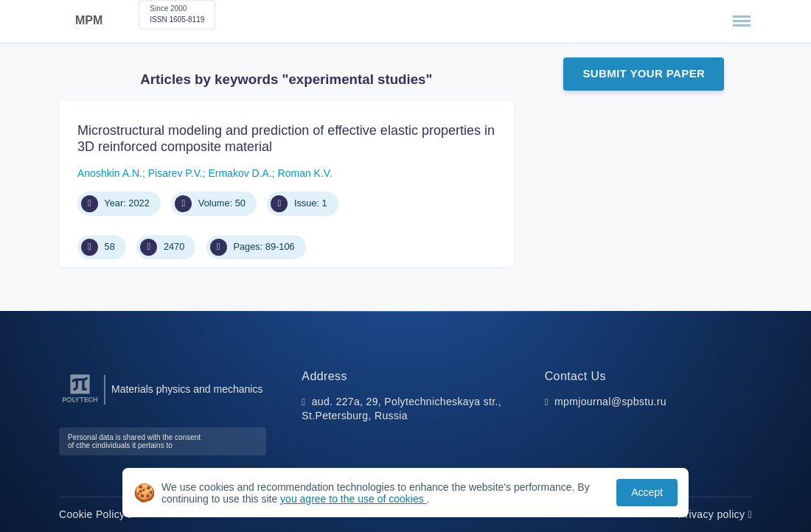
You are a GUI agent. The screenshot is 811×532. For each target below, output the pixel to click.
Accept (647, 492)
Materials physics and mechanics (187, 389)
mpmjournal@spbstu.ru (610, 402)
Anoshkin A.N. (110, 173)
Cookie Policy (95, 514)
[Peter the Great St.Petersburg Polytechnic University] (80, 403)
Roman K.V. (305, 173)
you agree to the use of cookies (353, 499)
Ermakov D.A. (240, 173)
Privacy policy (715, 514)
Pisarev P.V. (175, 173)
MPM (89, 20)
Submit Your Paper (644, 73)
